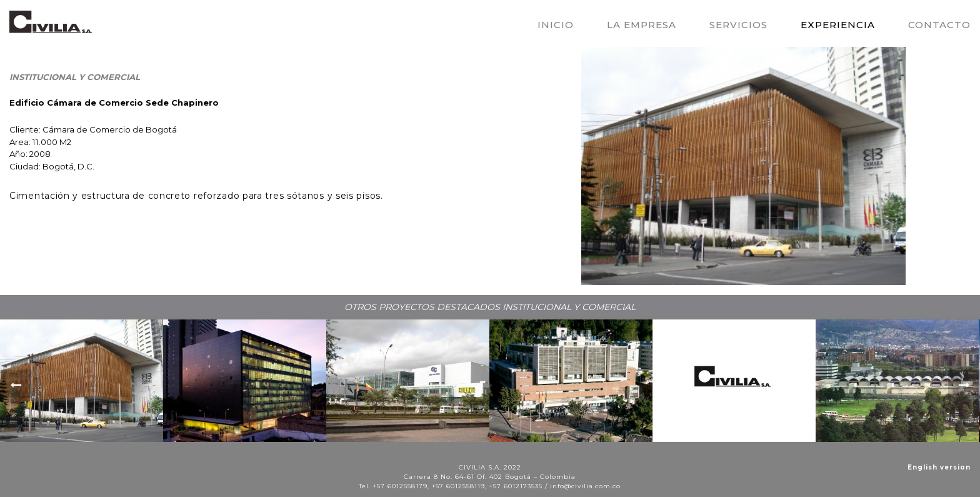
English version (939, 467)
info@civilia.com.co (585, 486)
